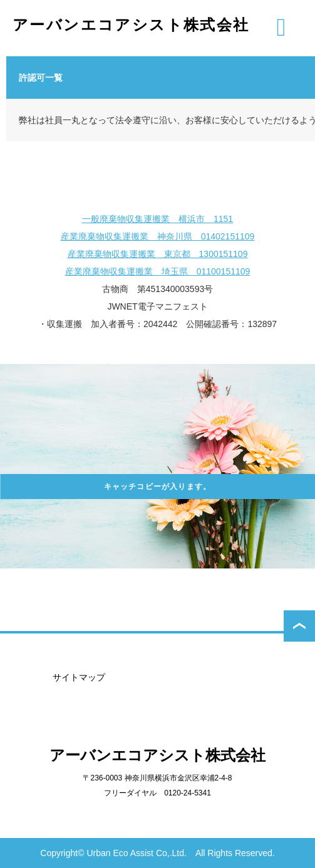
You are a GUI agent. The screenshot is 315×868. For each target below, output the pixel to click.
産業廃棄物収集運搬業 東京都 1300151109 (158, 254)
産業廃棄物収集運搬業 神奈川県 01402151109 (158, 236)
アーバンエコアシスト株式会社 (131, 25)
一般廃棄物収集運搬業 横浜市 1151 (157, 219)
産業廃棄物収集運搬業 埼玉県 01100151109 (158, 271)
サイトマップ (79, 677)
